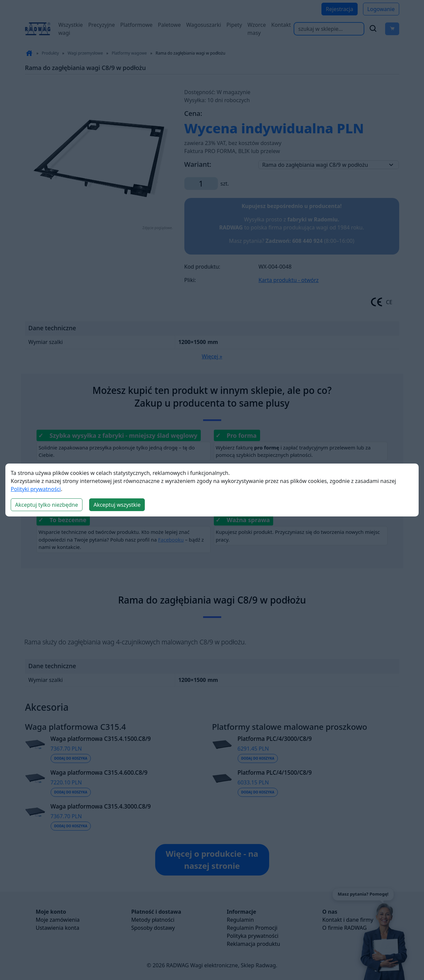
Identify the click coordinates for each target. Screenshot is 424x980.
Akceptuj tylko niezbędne (47, 505)
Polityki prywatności (36, 489)
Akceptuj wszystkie (117, 505)
